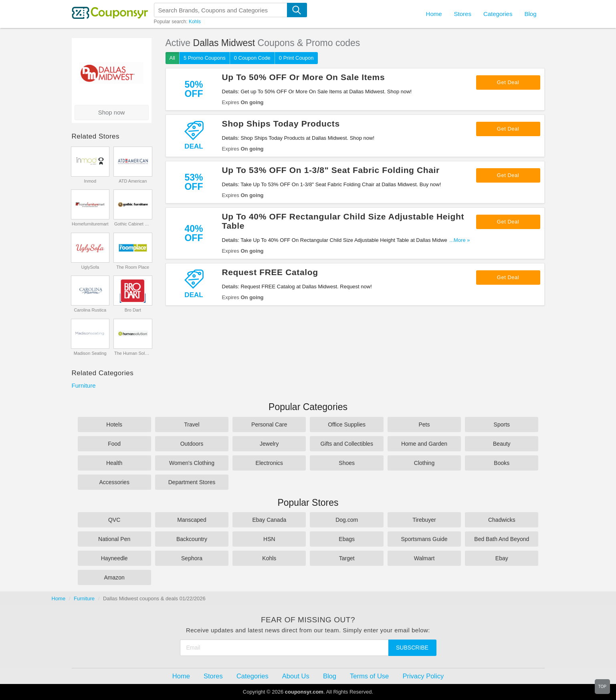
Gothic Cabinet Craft (133, 224)
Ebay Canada (269, 520)
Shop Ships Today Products (281, 124)
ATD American (133, 181)
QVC (114, 520)
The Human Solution (133, 353)
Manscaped (192, 520)
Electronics (269, 463)
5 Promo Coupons (205, 58)
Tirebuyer (424, 520)
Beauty (502, 444)
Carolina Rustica (90, 310)
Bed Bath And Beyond (502, 539)
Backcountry (192, 539)
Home (59, 598)
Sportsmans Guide (424, 539)
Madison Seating (90, 353)
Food (114, 444)
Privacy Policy (423, 676)
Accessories (114, 482)
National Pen (114, 539)
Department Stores (192, 482)
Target (347, 558)
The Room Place (133, 267)
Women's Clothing (192, 463)
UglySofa (90, 267)
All (172, 58)
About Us (296, 676)
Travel (192, 424)
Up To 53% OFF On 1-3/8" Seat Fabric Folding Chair (331, 170)
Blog (530, 14)
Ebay (502, 558)
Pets (424, 424)
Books (502, 463)
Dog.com (347, 520)
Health (114, 463)
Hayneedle (114, 558)
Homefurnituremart (90, 224)
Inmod (90, 181)
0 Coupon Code (252, 58)
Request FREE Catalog (270, 272)
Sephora (192, 558)
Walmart (424, 558)
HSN (269, 539)
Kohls (195, 22)
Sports (502, 424)
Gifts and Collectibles (347, 444)
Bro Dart (133, 310)
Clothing (424, 463)
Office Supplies (347, 424)
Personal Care (269, 424)
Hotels (114, 424)
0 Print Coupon (296, 58)
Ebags (347, 539)
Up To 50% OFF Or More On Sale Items (304, 77)
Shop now (112, 112)
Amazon (114, 577)
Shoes (347, 463)
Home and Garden (424, 444)
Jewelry (269, 444)
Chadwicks (502, 520)
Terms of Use (369, 676)
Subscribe (412, 648)
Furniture (84, 385)
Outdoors (192, 444)
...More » (459, 240)
